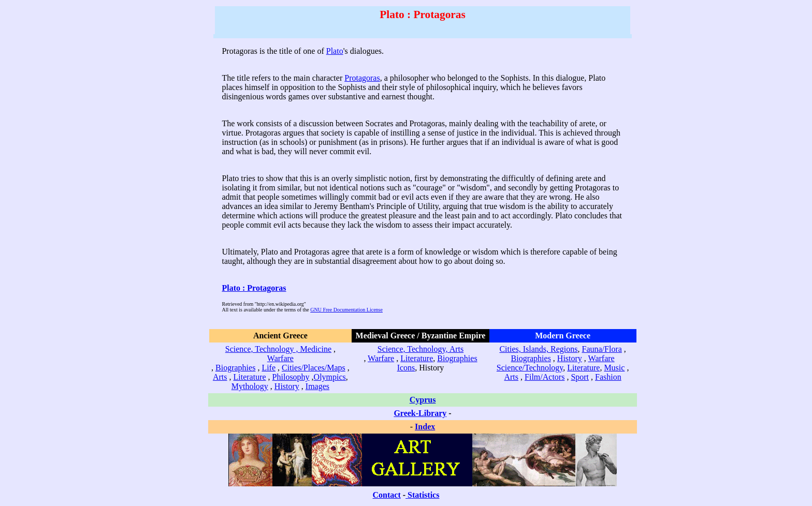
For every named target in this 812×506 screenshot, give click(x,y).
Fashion (608, 377)
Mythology (250, 386)
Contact (387, 495)
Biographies (235, 368)
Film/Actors (545, 377)
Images (317, 386)
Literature (250, 377)
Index (425, 427)
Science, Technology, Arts (421, 349)
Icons (406, 368)
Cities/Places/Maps (314, 368)
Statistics (423, 495)
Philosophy (291, 377)
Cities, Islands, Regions (538, 349)
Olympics (330, 377)
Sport (580, 377)
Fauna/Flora (602, 349)
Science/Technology (530, 368)
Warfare (280, 358)
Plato (335, 51)
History (287, 386)
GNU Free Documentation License (346, 310)
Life (269, 368)
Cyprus (423, 400)
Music (614, 368)
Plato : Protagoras (254, 288)
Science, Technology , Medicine (278, 349)
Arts (220, 377)
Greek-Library (420, 413)
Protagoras (362, 78)
